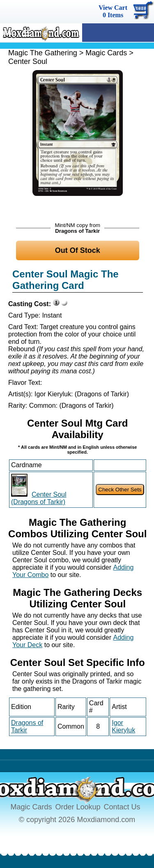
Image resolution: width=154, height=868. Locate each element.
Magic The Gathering (43, 53)
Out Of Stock (78, 250)
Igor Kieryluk (123, 726)
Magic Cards (106, 53)
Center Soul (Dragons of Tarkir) (39, 498)
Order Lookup (78, 807)
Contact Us (122, 807)
